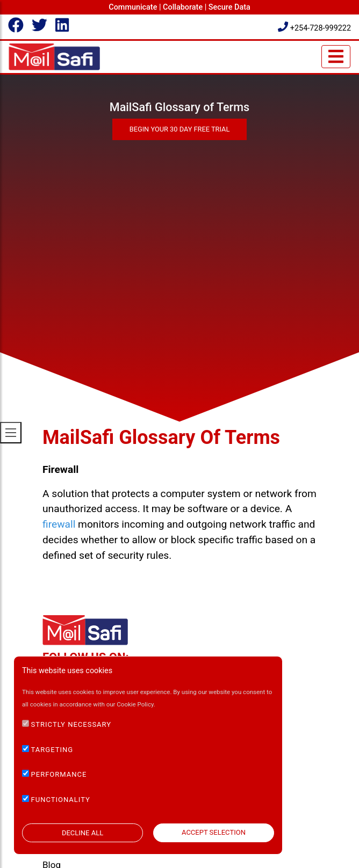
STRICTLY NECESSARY (71, 724)
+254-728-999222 (314, 28)
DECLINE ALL (82, 833)
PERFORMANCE (59, 774)
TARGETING (52, 750)
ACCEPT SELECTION (214, 832)
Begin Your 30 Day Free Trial (180, 129)
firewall (59, 524)
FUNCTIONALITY (61, 800)
